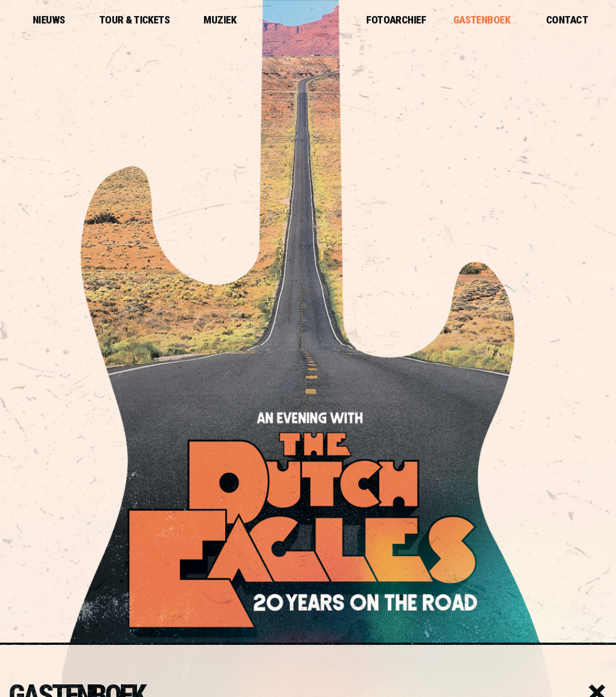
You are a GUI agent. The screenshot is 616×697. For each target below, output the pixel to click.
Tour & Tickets (134, 20)
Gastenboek (482, 20)
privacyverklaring (554, 576)
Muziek (220, 20)
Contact (567, 20)
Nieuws (49, 20)
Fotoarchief (396, 20)
